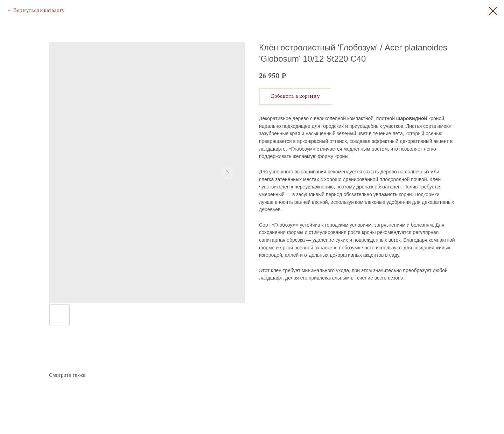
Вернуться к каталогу (39, 11)
